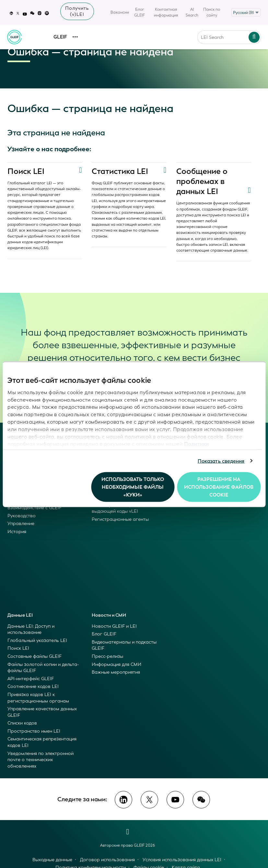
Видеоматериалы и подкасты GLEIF (124, 645)
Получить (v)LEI (77, 11)
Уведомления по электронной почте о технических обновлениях (41, 760)
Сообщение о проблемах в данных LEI (202, 181)
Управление (21, 524)
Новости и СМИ (109, 615)
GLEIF (60, 34)
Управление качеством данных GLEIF (42, 712)
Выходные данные (52, 860)
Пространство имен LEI (34, 731)
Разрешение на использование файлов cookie (219, 487)
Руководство (22, 516)
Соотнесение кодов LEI (33, 686)
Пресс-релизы (107, 656)
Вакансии (120, 12)
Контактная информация (166, 12)
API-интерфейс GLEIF (31, 679)
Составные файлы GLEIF (35, 656)
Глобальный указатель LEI (37, 640)
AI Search (192, 12)
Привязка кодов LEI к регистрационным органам (38, 698)
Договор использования (107, 860)
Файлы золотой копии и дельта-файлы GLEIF (43, 668)
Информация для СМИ (117, 664)
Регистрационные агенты (120, 519)
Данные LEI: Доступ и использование (31, 629)
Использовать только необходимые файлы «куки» (133, 487)
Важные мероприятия (116, 672)
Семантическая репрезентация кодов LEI (42, 742)
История (17, 532)
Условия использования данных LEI (182, 860)
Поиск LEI (26, 171)
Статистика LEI (120, 171)
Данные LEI (20, 615)
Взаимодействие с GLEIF (35, 508)
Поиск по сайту (212, 12)
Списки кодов (22, 723)
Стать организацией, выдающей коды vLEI (115, 508)
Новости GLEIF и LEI (114, 626)
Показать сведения (221, 461)
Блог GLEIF (140, 12)
